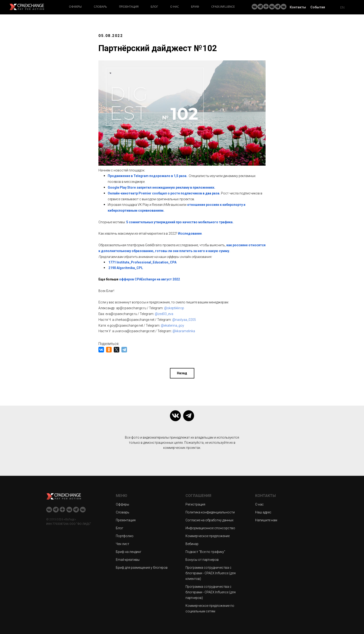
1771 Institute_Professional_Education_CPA (142, 262)
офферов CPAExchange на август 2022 (149, 279)
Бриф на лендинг (129, 551)
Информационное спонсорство (210, 527)
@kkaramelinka (184, 331)
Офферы (75, 7)
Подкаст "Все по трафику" (205, 551)
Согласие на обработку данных (210, 519)
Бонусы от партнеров (202, 559)
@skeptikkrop (174, 308)
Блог (154, 7)
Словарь (100, 7)
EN (342, 7)
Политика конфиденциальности (210, 511)
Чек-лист (123, 543)
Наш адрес (263, 511)
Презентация (129, 7)
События (318, 7)
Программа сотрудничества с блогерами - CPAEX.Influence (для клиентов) (211, 572)
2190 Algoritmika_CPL (126, 268)
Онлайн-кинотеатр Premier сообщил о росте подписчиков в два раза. (164, 193)
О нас (175, 7)
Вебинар (192, 543)
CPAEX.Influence (223, 7)
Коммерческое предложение (208, 535)
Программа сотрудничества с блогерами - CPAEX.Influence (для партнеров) (211, 591)
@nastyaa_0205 (184, 320)
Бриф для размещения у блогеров (142, 567)
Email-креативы (128, 559)
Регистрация (195, 503)
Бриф (195, 7)
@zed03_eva (164, 314)
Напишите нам (266, 519)
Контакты (298, 7)
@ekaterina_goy (172, 325)
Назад (182, 371)
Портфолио (125, 535)
